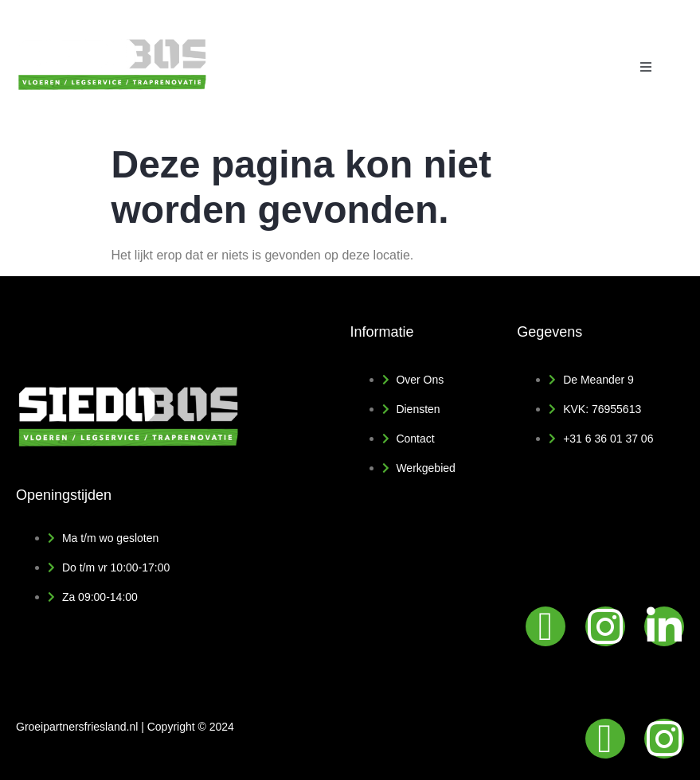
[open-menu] (646, 67)
